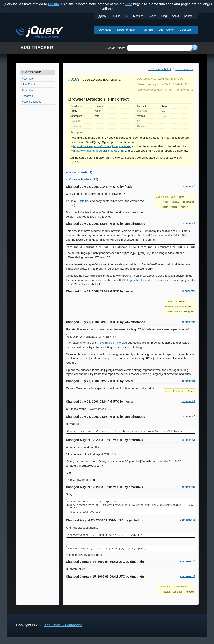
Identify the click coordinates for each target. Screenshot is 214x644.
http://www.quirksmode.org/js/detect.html (97, 151)
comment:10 (188, 520)
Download (105, 30)
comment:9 (189, 487)
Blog (164, 16)
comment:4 (189, 322)
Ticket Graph (29, 90)
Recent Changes (31, 102)
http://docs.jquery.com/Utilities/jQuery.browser (100, 146)
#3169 (74, 79)
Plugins (116, 16)
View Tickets (29, 85)
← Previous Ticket (160, 69)
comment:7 (189, 416)
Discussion (186, 30)
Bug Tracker (166, 30)
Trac (129, 4)
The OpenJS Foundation (63, 625)
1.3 (164, 111)
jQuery (102, 16)
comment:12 (188, 576)
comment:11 (188, 561)
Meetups (138, 16)
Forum (152, 16)
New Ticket (28, 79)
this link (83, 201)
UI (127, 16)
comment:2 (189, 223)
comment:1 (189, 186)
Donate (188, 16)
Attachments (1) (81, 172)
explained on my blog (112, 343)
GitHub (53, 4)
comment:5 (189, 381)
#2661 (86, 569)
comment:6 (189, 401)
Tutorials (147, 30)
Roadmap (27, 96)
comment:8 (189, 440)
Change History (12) (84, 179)
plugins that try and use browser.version (149, 280)
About (175, 16)
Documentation (127, 30)
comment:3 (189, 291)
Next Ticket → (184, 69)
